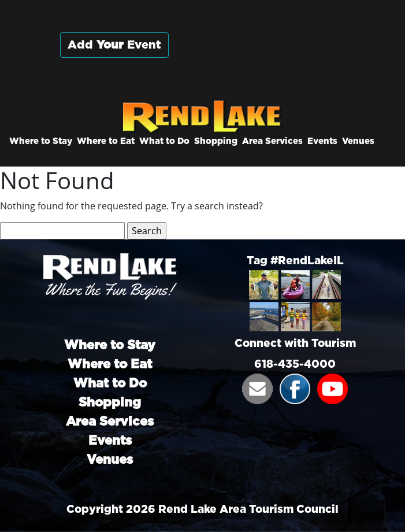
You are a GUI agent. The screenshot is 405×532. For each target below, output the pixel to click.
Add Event (114, 45)
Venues (358, 141)
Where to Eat (106, 141)
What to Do (164, 141)
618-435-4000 (295, 365)
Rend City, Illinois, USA (291, 57)
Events (322, 141)
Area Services (272, 141)
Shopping (216, 141)
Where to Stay (41, 141)
